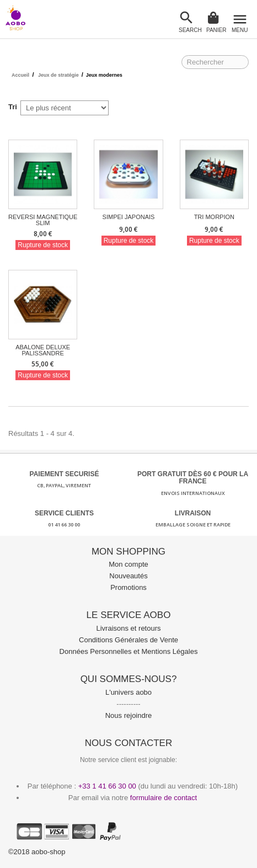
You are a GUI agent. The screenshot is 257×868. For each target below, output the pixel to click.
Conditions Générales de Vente (128, 640)
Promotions (128, 587)
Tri (13, 107)
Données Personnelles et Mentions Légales (129, 651)
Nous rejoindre (129, 715)
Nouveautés (128, 576)
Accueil (20, 75)
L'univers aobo (128, 692)
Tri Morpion (214, 217)
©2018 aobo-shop (37, 852)
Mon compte (128, 564)
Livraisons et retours (128, 628)
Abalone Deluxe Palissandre (43, 350)
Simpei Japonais (129, 217)
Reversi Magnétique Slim (43, 220)
